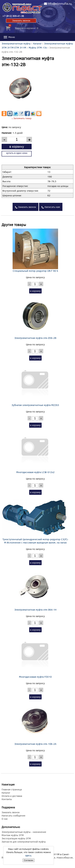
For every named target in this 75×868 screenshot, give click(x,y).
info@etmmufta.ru (60, 4)
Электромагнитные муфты (16, 43)
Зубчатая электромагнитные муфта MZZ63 (35, 385)
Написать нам (51, 207)
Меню (9, 37)
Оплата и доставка (12, 796)
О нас (5, 819)
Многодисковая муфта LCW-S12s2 (35, 452)
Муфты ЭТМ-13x (38, 48)
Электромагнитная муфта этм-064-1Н (35, 589)
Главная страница (12, 789)
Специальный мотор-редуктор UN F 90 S (35, 250)
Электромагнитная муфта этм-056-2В (35, 318)
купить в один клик (17, 153)
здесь (28, 855)
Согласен (29, 860)
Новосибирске (65, 857)
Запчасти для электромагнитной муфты (24, 842)
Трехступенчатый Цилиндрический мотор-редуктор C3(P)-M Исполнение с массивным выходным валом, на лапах (35, 521)
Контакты (7, 799)
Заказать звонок (21, 20)
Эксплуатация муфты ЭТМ (16, 838)
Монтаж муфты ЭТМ (13, 835)
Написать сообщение (13, 815)
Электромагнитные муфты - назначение (24, 832)
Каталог (37, 43)
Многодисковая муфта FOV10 (35, 656)
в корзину (17, 146)
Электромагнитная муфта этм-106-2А (35, 724)
